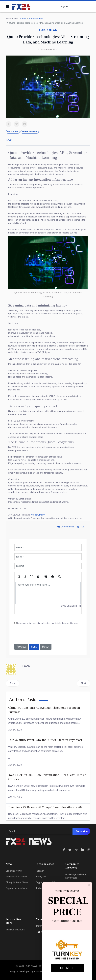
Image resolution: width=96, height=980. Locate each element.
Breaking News (14, 871)
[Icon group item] (64, 850)
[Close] (89, 885)
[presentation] (40, 634)
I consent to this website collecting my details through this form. (46, 623)
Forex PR (40, 871)
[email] (48, 831)
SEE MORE (67, 968)
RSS (81, 527)
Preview (21, 647)
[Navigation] (7, 7)
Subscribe (81, 831)
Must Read (13, 132)
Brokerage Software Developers (76, 876)
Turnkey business (15, 930)
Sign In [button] (64, 6)
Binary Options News (17, 882)
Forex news (48, 30)
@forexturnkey (37, 515)
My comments (66, 527)
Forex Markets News (17, 877)
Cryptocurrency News (17, 888)
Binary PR (41, 877)
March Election (30, 132)
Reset (46, 647)
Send (34, 647)
